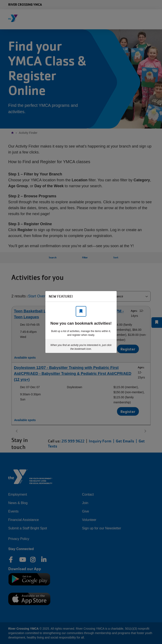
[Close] (111, 296)
